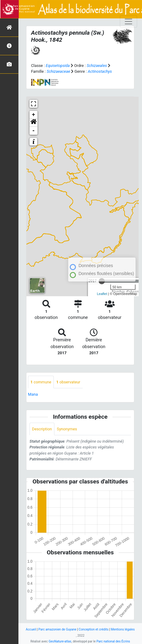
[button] (34, 123)
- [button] (34, 131)
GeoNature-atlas (60, 641)
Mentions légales (123, 629)
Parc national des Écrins (113, 641)
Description (42, 429)
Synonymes (67, 429)
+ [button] (34, 115)
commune (41, 382)
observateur (68, 382)
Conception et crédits (94, 629)
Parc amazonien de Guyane (57, 629)
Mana (33, 394)
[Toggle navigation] (128, 21)
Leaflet (102, 294)
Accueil (31, 629)
